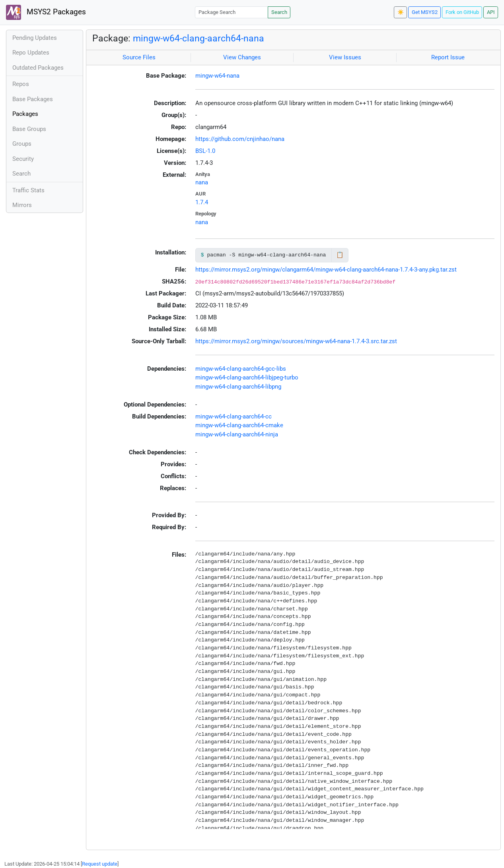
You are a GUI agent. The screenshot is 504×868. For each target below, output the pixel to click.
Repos (21, 84)
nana (202, 182)
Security (23, 159)
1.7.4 (202, 202)
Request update (100, 864)
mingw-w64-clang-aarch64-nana (198, 38)
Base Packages (33, 99)
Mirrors (22, 205)
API (491, 12)
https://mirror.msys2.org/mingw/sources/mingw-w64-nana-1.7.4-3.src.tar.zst (296, 341)
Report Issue (448, 57)
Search (279, 12)
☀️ (401, 12)
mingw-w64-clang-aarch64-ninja (237, 434)
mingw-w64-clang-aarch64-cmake (239, 425)
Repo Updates (31, 53)
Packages (25, 114)
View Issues (345, 57)
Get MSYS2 (425, 12)
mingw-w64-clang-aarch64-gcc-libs (241, 369)
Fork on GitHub (462, 12)
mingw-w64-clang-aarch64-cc (234, 416)
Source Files (139, 57)
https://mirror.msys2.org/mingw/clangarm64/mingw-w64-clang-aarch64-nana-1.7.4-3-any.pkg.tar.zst (326, 270)
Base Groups (29, 129)
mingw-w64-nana (217, 76)
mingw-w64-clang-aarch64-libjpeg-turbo (247, 377)
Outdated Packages (38, 68)
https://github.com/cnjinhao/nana (240, 139)
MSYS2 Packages (46, 12)
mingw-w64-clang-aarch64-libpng (238, 387)
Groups (22, 144)
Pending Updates (35, 38)
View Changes (242, 57)
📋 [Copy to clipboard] (340, 255)
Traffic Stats (28, 190)
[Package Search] (232, 12)
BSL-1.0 (205, 151)
